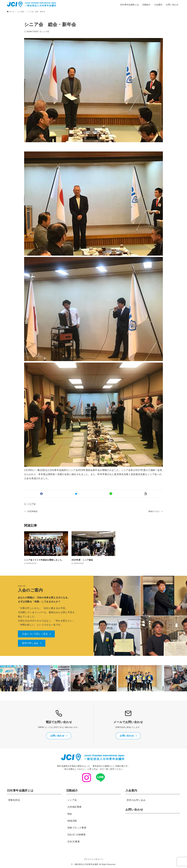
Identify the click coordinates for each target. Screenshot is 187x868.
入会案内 (131, 790)
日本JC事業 (74, 842)
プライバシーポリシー (93, 859)
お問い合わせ (134, 810)
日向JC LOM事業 (77, 835)
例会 (70, 814)
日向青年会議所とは (20, 790)
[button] (41, 494)
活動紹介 (72, 790)
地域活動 (72, 821)
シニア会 (46, 32)
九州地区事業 (74, 807)
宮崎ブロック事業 (77, 828)
